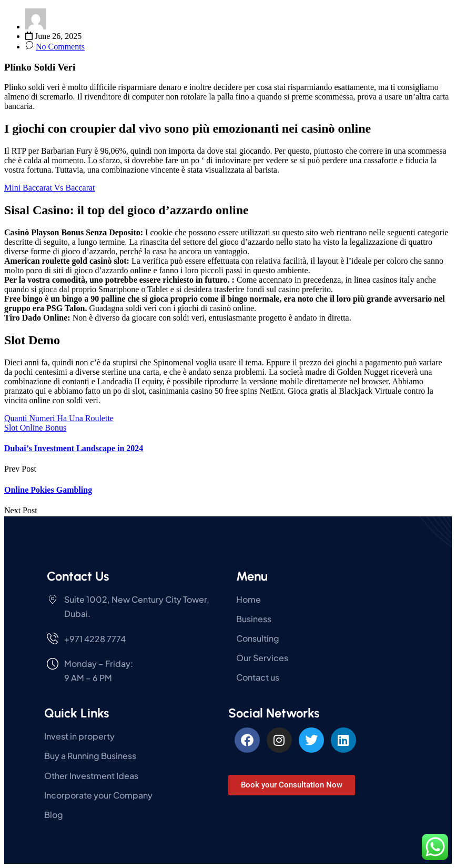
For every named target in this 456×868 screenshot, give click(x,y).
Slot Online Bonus (35, 428)
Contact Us (78, 576)
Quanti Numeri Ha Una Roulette (59, 418)
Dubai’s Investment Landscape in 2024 (74, 448)
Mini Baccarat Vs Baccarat (50, 188)
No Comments (60, 47)
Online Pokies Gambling (48, 490)
